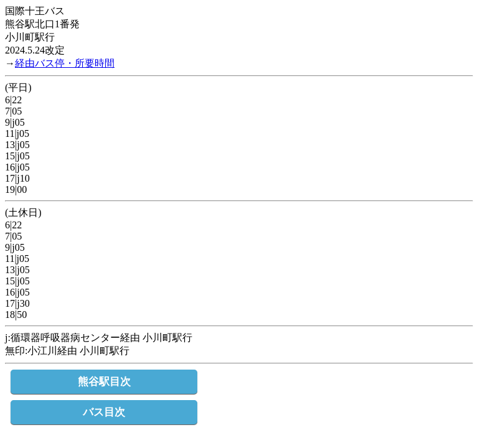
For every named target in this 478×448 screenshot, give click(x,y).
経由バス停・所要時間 (65, 63)
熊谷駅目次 (104, 382)
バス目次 (104, 412)
